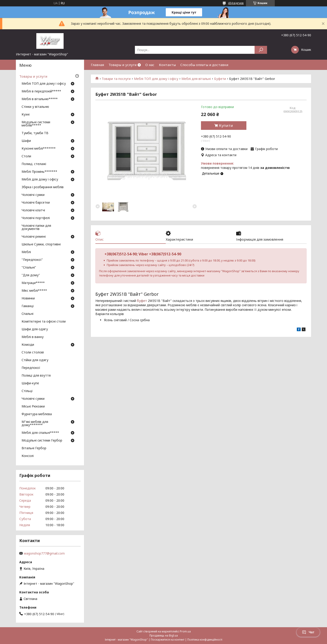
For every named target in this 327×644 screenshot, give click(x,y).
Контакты (167, 65)
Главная (97, 65)
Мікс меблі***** (34, 291)
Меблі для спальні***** (40, 433)
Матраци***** (33, 283)
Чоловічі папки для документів (36, 227)
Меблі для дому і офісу (40, 180)
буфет (142, 301)
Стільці (27, 391)
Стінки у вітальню (35, 107)
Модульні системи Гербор (42, 441)
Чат (308, 632)
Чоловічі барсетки (36, 203)
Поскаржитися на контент (168, 640)
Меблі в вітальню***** (40, 99)
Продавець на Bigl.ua (164, 635)
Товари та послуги (116, 79)
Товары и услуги (123, 65)
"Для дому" (31, 275)
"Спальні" (29, 268)
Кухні (26, 115)
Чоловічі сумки (33, 195)
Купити (226, 126)
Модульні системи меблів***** (36, 124)
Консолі (28, 456)
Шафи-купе (30, 383)
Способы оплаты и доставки (204, 65)
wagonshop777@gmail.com (44, 553)
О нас (150, 65)
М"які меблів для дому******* (35, 424)
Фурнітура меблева (37, 414)
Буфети (220, 79)
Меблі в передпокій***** (41, 91)
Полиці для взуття (36, 376)
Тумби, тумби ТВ (35, 133)
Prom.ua (185, 631)
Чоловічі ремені (34, 237)
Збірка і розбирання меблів (43, 187)
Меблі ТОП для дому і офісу (156, 79)
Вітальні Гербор (34, 448)
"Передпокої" (32, 260)
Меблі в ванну (33, 337)
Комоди (28, 345)
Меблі (26, 252)
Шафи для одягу (35, 329)
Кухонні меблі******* (39, 149)
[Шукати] (261, 50)
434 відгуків (236, 3)
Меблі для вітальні (196, 79)
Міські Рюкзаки (33, 407)
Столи (26, 156)
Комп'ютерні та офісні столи (44, 322)
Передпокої (31, 368)
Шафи (26, 141)
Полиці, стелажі (34, 164)
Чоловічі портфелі (36, 218)
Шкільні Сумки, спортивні (41, 244)
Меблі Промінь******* (39, 172)
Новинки (28, 299)
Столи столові (33, 353)
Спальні (27, 314)
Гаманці (28, 306)
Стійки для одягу (35, 360)
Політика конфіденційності (205, 640)
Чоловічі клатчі (33, 210)
